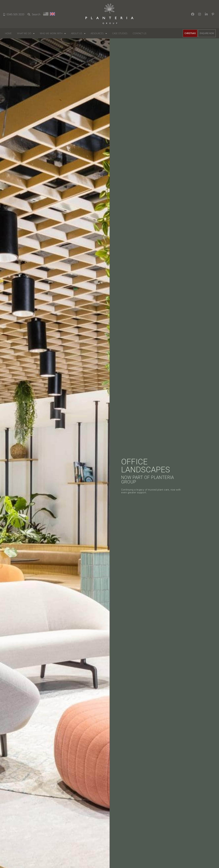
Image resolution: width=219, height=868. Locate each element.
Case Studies (120, 33)
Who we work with (51, 33)
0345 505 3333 (14, 14)
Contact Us (140, 33)
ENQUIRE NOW (207, 33)
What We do (24, 33)
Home (8, 33)
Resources (97, 33)
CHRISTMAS (190, 33)
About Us (77, 33)
